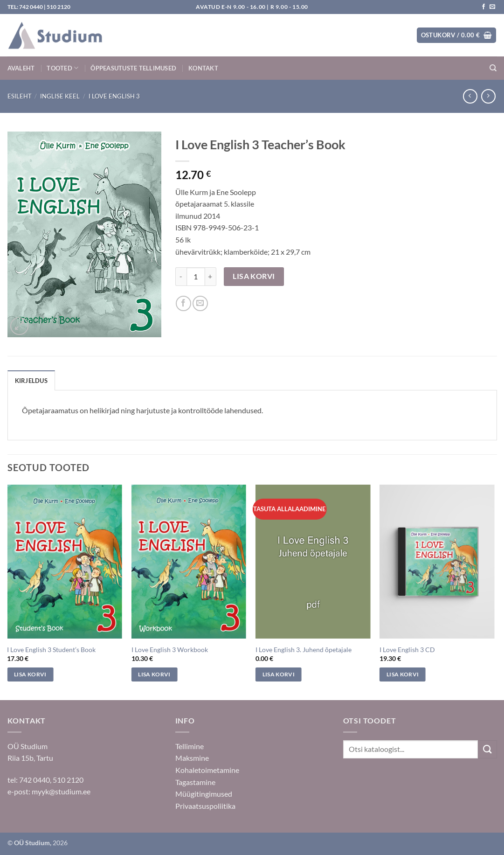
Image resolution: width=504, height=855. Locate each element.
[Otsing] (493, 68)
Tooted (62, 68)
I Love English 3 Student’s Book (51, 650)
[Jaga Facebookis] (183, 303)
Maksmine (192, 758)
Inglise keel (60, 96)
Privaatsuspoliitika (205, 806)
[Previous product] (488, 96)
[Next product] (470, 96)
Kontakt (203, 68)
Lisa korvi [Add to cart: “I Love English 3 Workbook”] (154, 674)
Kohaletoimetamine (207, 770)
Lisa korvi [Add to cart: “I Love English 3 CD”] (403, 674)
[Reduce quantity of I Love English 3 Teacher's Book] (181, 277)
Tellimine (190, 746)
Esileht (20, 96)
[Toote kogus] (196, 277)
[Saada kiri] (492, 7)
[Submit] (487, 749)
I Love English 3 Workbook (170, 650)
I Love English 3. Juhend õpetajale (304, 650)
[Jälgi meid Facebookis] (483, 7)
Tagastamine (195, 782)
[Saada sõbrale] (200, 303)
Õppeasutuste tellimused (133, 68)
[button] (456, 35)
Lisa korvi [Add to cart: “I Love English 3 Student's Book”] (30, 674)
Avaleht (21, 68)
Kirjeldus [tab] (31, 381)
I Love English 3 (114, 96)
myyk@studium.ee (61, 791)
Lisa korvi (254, 276)
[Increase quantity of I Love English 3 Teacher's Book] (211, 277)
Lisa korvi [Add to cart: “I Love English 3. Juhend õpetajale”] (279, 674)
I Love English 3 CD (407, 650)
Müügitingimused (204, 794)
